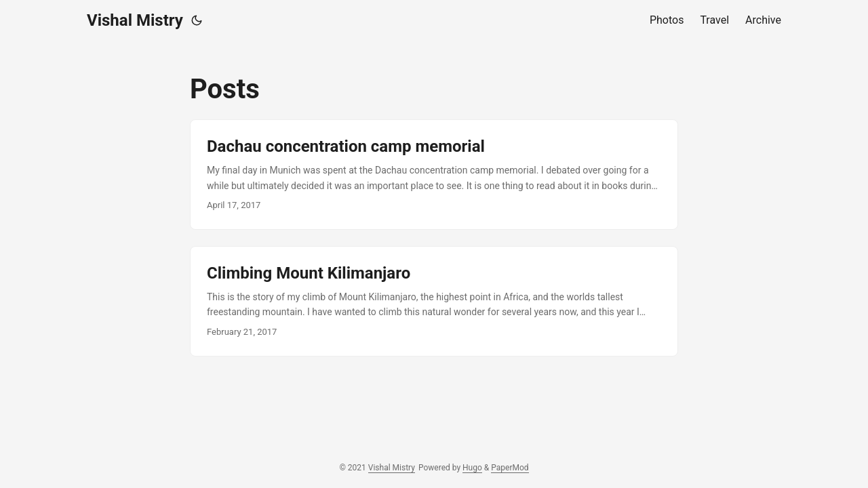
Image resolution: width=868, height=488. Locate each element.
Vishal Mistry (135, 20)
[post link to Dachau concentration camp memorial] (434, 175)
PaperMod (510, 468)
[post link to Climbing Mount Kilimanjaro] (434, 301)
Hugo (472, 468)
